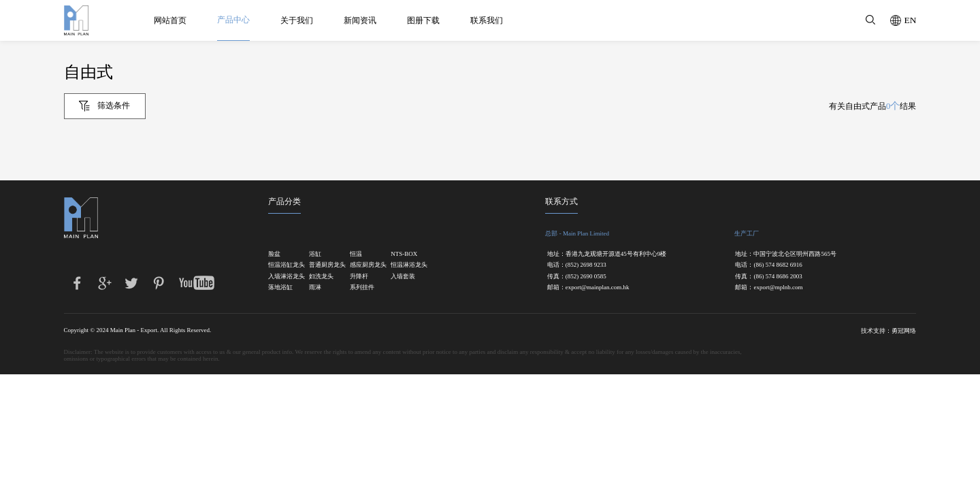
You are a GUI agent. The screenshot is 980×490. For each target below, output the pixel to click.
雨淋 (315, 288)
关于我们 (299, 20)
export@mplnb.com (778, 288)
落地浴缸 (280, 288)
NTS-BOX (404, 254)
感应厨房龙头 (363, 265)
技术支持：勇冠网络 (888, 331)
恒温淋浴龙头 (404, 265)
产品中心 (236, 20)
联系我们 (489, 20)
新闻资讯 (363, 20)
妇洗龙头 (321, 277)
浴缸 (315, 254)
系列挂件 (362, 288)
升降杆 (359, 277)
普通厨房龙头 (322, 265)
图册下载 (426, 20)
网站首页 (173, 20)
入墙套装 (403, 277)
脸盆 (274, 254)
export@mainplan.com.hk (598, 288)
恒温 (356, 254)
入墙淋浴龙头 (281, 277)
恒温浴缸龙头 (281, 265)
